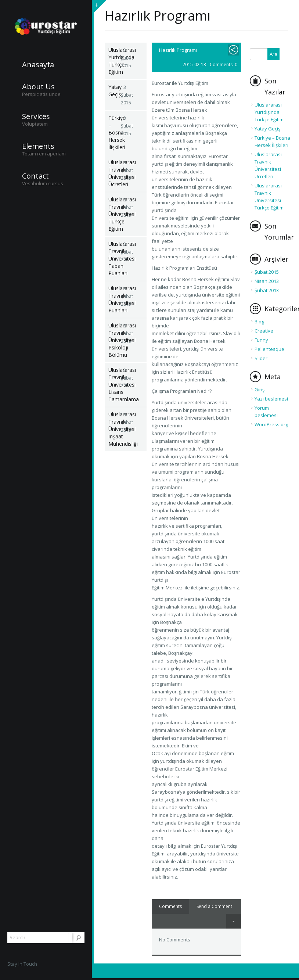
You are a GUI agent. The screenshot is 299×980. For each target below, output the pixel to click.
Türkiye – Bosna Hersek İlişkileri (115, 132)
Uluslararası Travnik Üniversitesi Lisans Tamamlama (115, 385)
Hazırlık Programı (178, 50)
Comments (170, 906)
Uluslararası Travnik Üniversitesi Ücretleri (115, 173)
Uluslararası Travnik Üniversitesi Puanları (115, 299)
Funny (261, 340)
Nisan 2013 (267, 281)
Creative (264, 331)
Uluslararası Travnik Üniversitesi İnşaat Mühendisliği (115, 429)
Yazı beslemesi (271, 399)
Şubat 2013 (267, 290)
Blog (259, 322)
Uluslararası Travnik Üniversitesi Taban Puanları (115, 259)
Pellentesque (269, 349)
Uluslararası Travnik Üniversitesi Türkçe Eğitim (115, 214)
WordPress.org (271, 424)
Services (36, 116)
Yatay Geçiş (115, 91)
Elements (38, 146)
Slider (261, 358)
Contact (35, 176)
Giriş (260, 390)
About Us (38, 87)
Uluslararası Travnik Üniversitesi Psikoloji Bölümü (115, 340)
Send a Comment (214, 906)
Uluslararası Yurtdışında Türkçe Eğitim (115, 61)
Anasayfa (38, 65)
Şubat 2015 (267, 272)
